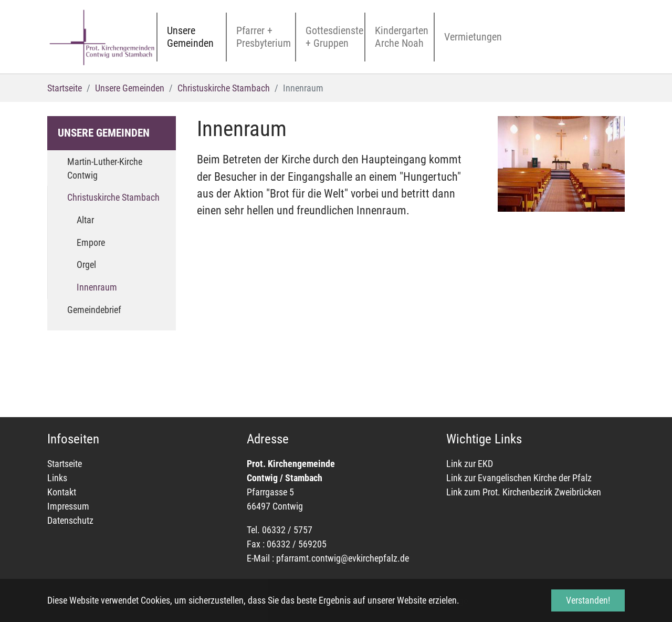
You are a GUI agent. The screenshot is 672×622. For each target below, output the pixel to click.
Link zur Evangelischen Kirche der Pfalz (519, 478)
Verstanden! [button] (588, 600)
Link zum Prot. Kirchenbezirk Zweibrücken (524, 492)
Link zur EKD (471, 464)
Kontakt (62, 492)
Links (57, 478)
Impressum (68, 506)
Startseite (65, 464)
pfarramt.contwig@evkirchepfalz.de (343, 558)
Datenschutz (70, 520)
